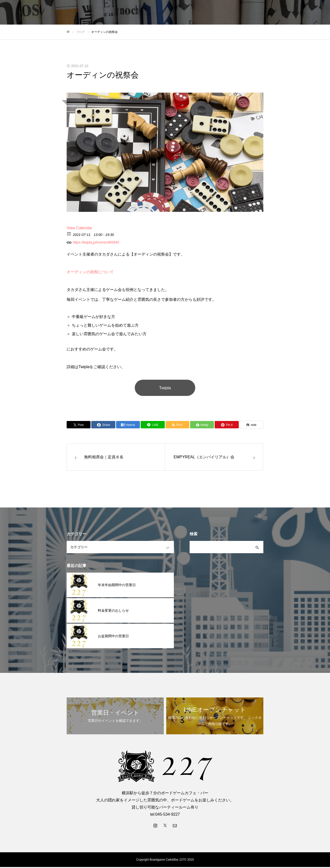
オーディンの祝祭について (90, 272)
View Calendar (79, 228)
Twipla (165, 388)
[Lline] (153, 426)
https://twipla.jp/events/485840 (93, 242)
